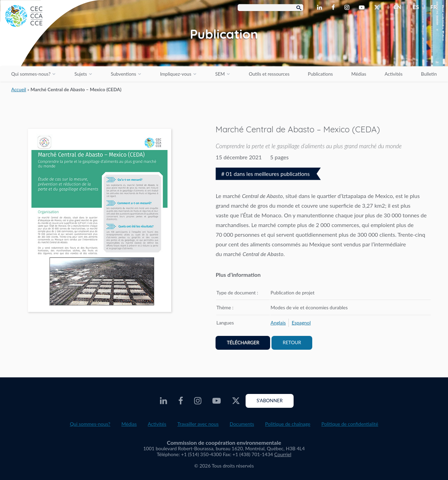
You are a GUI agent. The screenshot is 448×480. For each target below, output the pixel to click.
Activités (393, 74)
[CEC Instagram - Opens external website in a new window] (348, 8)
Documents (242, 424)
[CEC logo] (52, 52)
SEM (220, 74)
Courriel (283, 454)
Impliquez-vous (175, 74)
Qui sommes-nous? (31, 74)
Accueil (18, 90)
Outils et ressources (269, 74)
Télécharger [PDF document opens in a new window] (243, 342)
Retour (292, 342)
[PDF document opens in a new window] (100, 222)
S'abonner (270, 401)
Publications (320, 74)
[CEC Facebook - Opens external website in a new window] (335, 8)
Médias (359, 74)
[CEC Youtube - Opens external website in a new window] (363, 8)
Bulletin (429, 74)
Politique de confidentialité (350, 424)
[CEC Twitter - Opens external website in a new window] (378, 8)
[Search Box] (270, 8)
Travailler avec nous (198, 424)
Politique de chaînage (288, 424)
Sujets (81, 74)
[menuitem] (395, 7)
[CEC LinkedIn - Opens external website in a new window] (321, 8)
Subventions (123, 74)
